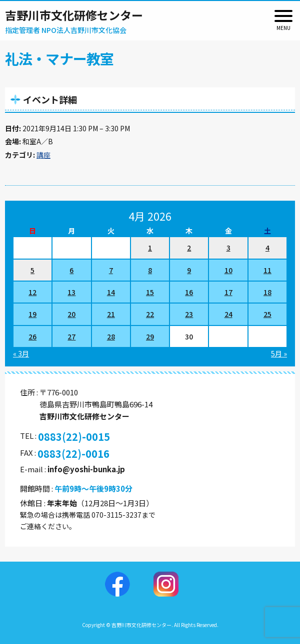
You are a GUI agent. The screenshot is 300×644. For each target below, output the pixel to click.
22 (150, 314)
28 (111, 336)
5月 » (279, 353)
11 (267, 270)
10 (228, 270)
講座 (43, 155)
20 (71, 314)
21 (111, 314)
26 (32, 336)
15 (150, 292)
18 (267, 292)
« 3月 (21, 353)
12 (32, 292)
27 (71, 336)
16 (189, 292)
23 (189, 314)
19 (32, 314)
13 (71, 292)
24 (228, 314)
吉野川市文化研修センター (74, 15)
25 (267, 314)
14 (111, 292)
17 (228, 292)
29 (150, 336)
